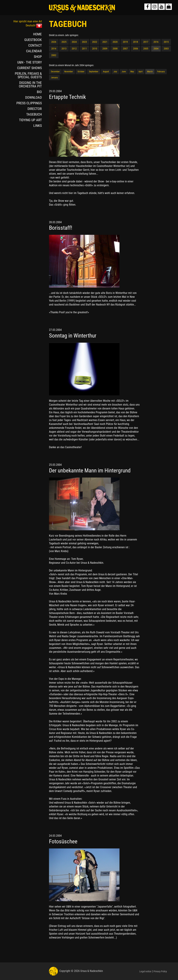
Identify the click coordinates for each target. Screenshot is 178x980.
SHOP (38, 57)
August (106, 72)
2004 (156, 49)
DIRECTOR (35, 109)
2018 (136, 42)
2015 (166, 42)
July (115, 72)
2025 (64, 42)
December (55, 72)
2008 (115, 49)
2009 (105, 49)
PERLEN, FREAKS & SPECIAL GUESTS (28, 75)
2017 (146, 42)
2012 (74, 49)
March (150, 72)
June (124, 72)
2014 (54, 49)
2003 (166, 49)
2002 (54, 55)
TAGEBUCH (34, 114)
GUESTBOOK (33, 40)
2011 (84, 49)
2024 (74, 42)
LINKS (38, 126)
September (94, 72)
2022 (95, 42)
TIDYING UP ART (30, 120)
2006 (136, 49)
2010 (95, 49)
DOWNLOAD (33, 97)
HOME (37, 34)
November (69, 72)
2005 (146, 49)
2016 (156, 42)
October (81, 72)
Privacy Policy (160, 971)
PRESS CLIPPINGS (29, 103)
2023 (84, 42)
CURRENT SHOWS (29, 68)
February (161, 72)
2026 (54, 42)
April (141, 72)
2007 (125, 49)
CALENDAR (34, 51)
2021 (105, 42)
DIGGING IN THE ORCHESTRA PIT (30, 84)
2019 (125, 42)
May (132, 72)
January (54, 78)
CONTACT (35, 45)
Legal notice (145, 971)
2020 (115, 42)
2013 (64, 49)
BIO (39, 92)
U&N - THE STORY (30, 62)
